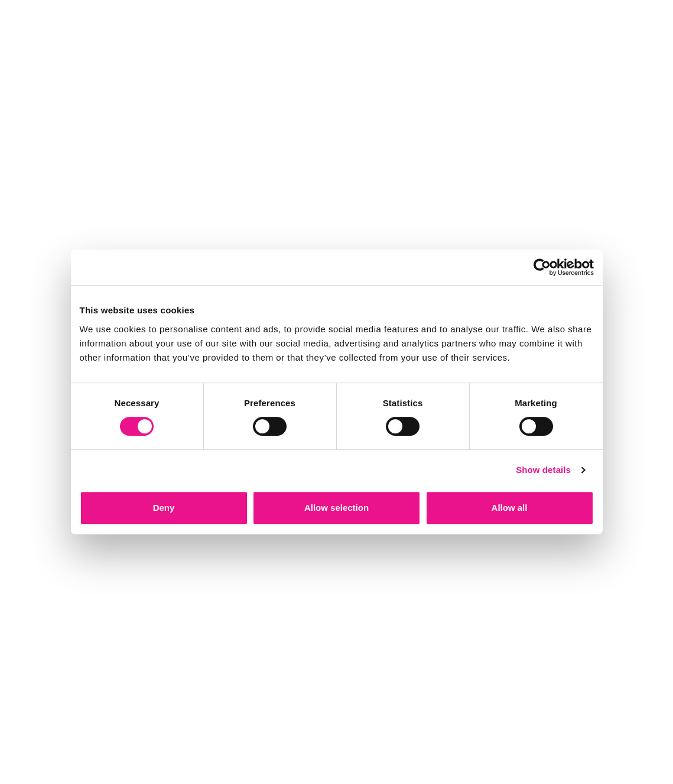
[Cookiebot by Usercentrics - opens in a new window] (542, 267)
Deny (164, 508)
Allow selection (337, 508)
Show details (543, 470)
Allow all (510, 508)
